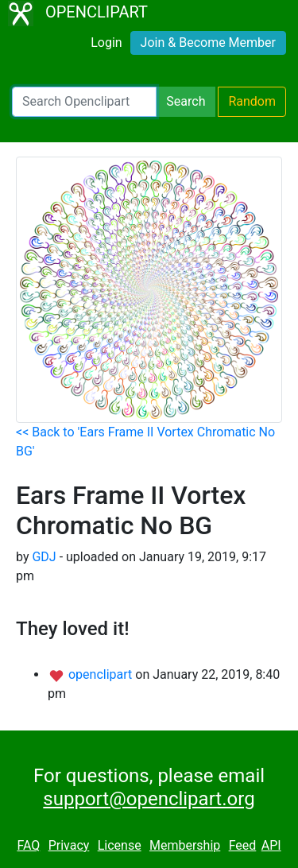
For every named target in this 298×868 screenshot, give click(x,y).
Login (106, 43)
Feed (243, 845)
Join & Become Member (208, 43)
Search (186, 101)
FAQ (28, 845)
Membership (185, 845)
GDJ (44, 557)
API (271, 845)
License (120, 845)
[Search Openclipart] (84, 102)
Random (252, 101)
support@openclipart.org (149, 799)
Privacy (69, 845)
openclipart (102, 674)
